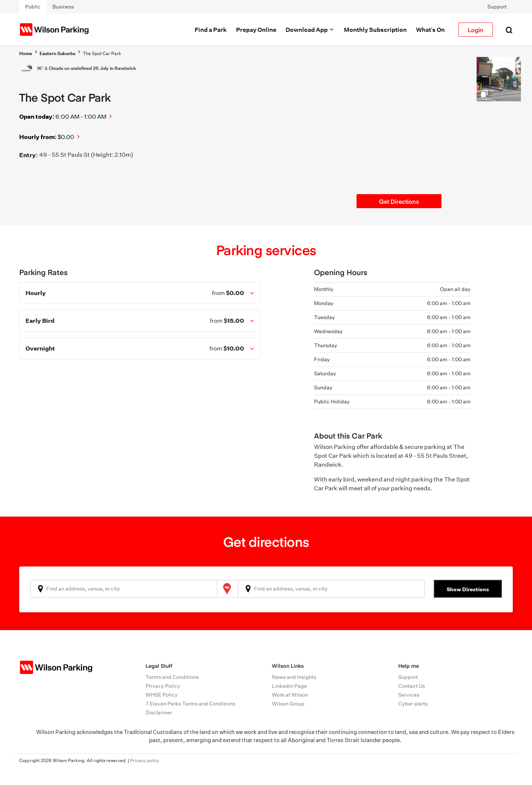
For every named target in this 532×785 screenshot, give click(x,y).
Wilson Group (288, 704)
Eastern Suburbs (57, 53)
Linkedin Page (289, 686)
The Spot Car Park (102, 53)
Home (26, 53)
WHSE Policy (162, 695)
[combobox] (124, 589)
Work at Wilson (290, 695)
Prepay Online (256, 30)
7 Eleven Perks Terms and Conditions (190, 704)
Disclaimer (159, 713)
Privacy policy (145, 760)
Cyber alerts (413, 704)
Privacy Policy (163, 686)
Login (476, 30)
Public (33, 7)
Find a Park (211, 30)
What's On (430, 30)
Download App (310, 30)
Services (409, 695)
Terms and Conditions (172, 677)
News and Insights (294, 677)
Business (63, 7)
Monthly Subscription (375, 30)
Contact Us (412, 686)
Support (497, 7)
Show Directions (468, 589)
